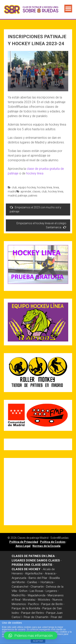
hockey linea (35, 173)
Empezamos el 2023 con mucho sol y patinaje (35, 209)
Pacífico (34, 604)
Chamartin (37, 587)
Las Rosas (37, 591)
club (14, 187)
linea (56, 187)
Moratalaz (29, 600)
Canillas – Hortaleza (40, 582)
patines (33, 196)
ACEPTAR (38, 641)
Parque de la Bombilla (26, 608)
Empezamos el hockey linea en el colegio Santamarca (41, 225)
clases (36, 191)
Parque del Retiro (33, 613)
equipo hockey (27, 187)
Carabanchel (20, 587)
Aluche (38, 573)
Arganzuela (19, 578)
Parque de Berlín (52, 604)
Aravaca (50, 573)
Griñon (23, 591)
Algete (29, 573)
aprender (26, 191)
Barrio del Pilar (38, 578)
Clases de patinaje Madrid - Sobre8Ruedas (43, 538)
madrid (12, 191)
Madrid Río (19, 595)
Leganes (51, 591)
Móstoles (44, 600)
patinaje (22, 196)
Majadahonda (37, 595)
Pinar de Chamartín (36, 617)
